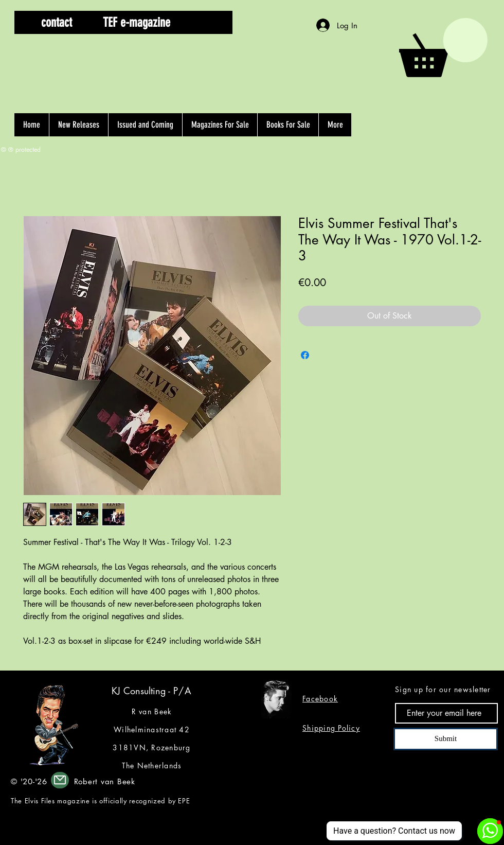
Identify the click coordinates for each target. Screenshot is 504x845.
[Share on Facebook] (305, 355)
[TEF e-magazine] (137, 22)
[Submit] (446, 739)
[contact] (57, 22)
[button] (207, 22)
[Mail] (60, 780)
